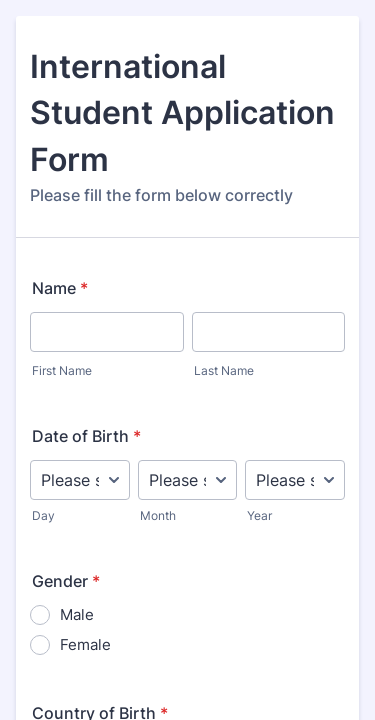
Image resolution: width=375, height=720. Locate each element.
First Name (62, 370)
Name (60, 288)
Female (85, 644)
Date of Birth (86, 436)
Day (43, 515)
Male (77, 614)
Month (158, 515)
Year (259, 515)
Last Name (224, 370)
